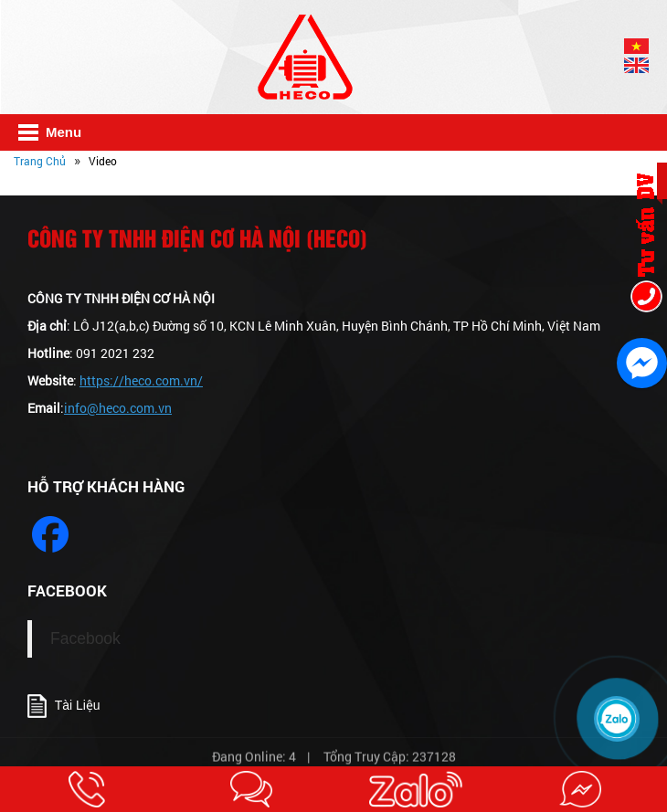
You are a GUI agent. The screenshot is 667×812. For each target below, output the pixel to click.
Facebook (85, 638)
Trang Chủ (40, 161)
